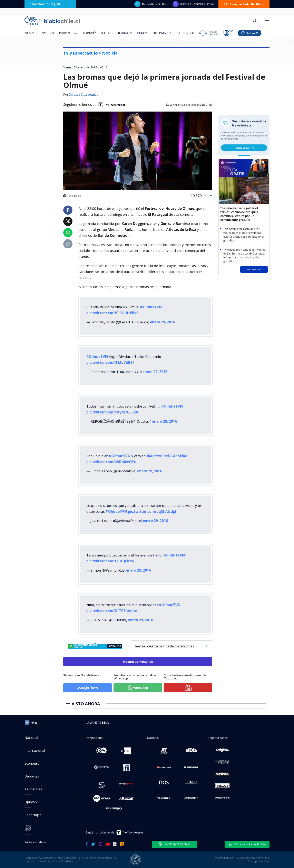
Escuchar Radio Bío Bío (244, 4)
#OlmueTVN (151, 307)
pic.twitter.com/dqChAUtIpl (152, 511)
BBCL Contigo (185, 33)
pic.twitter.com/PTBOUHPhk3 (112, 313)
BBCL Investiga (162, 33)
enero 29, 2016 (163, 322)
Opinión (142, 33)
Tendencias (125, 33)
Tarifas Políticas (36, 842)
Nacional (48, 33)
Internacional (69, 33)
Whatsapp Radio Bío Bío (247, 844)
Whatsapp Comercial (174, 844)
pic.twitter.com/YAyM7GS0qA (112, 412)
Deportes (107, 33)
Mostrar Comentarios (138, 662)
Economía (90, 33)
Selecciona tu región (50, 4)
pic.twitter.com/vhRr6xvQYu (111, 462)
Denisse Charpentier (83, 95)
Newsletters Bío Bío (150, 4)
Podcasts (31, 33)
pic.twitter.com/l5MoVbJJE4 (110, 363)
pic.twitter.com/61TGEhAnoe (112, 611)
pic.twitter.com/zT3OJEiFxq (110, 561)
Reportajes (33, 815)
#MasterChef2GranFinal (167, 456)
